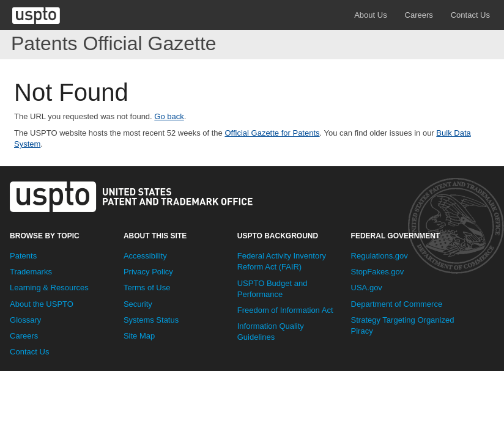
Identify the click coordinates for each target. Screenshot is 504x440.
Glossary (25, 320)
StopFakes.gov (378, 272)
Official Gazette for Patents (272, 133)
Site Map (139, 336)
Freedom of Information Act (285, 310)
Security (138, 304)
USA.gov (367, 288)
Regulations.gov (380, 256)
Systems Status (151, 320)
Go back (169, 116)
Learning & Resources (49, 288)
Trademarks (31, 272)
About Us (370, 15)
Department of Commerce (397, 304)
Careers (419, 15)
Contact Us (470, 15)
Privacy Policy (148, 272)
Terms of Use (147, 288)
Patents (23, 256)
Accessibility (145, 256)
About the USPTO (42, 304)
